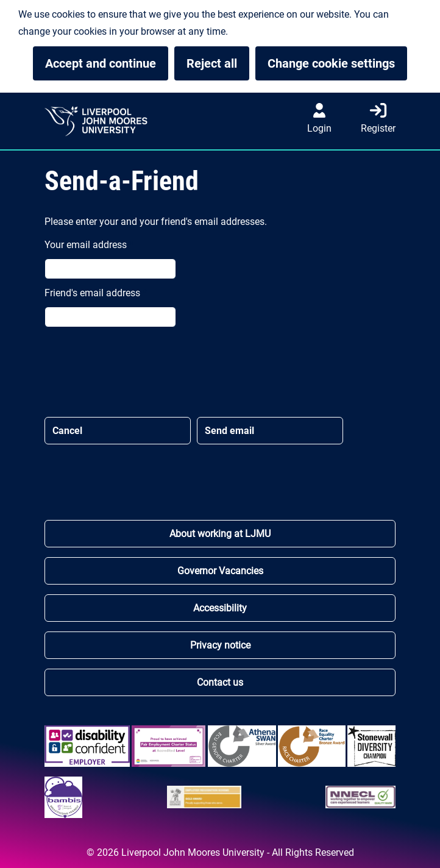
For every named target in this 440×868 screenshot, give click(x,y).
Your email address (89, 245)
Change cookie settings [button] (337, 63)
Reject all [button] (212, 63)
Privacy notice (220, 645)
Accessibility (220, 608)
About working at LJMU (220, 534)
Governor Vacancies (220, 571)
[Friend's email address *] (110, 317)
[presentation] (137, 369)
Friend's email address (96, 293)
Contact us (220, 682)
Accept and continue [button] (101, 63)
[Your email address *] (110, 269)
